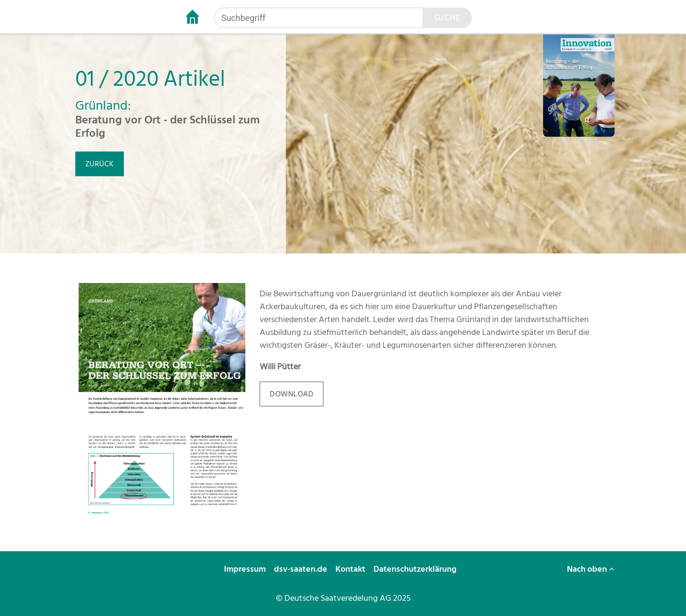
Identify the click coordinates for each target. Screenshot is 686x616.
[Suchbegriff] (319, 18)
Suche (447, 18)
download (292, 394)
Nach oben (591, 569)
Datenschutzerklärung (416, 569)
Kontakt (351, 569)
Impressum (246, 569)
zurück (100, 164)
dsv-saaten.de (302, 569)
